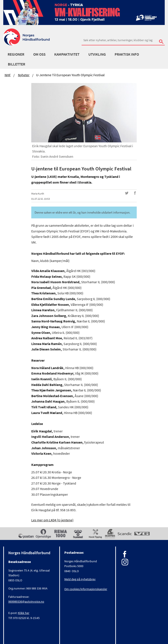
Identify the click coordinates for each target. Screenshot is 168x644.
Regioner (16, 54)
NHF (8, 75)
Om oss (39, 54)
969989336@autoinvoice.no (26, 602)
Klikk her (24, 613)
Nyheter (24, 75)
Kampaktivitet (67, 54)
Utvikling (97, 54)
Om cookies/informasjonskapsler (86, 589)
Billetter (17, 64)
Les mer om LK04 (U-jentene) (52, 520)
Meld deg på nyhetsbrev (80, 579)
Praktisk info (127, 54)
